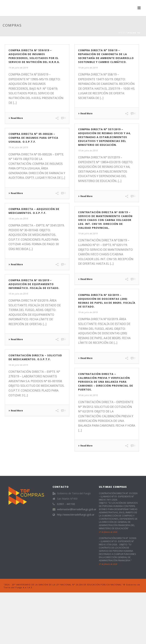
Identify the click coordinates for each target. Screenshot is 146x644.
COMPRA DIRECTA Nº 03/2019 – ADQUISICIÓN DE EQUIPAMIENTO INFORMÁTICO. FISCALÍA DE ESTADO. (34, 284)
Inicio (121, 33)
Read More (16, 118)
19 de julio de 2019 (18, 68)
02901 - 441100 (66, 504)
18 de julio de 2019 (18, 365)
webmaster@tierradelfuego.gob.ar (77, 509)
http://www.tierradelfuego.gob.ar (76, 515)
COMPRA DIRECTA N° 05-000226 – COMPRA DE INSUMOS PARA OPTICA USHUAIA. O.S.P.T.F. (33, 138)
